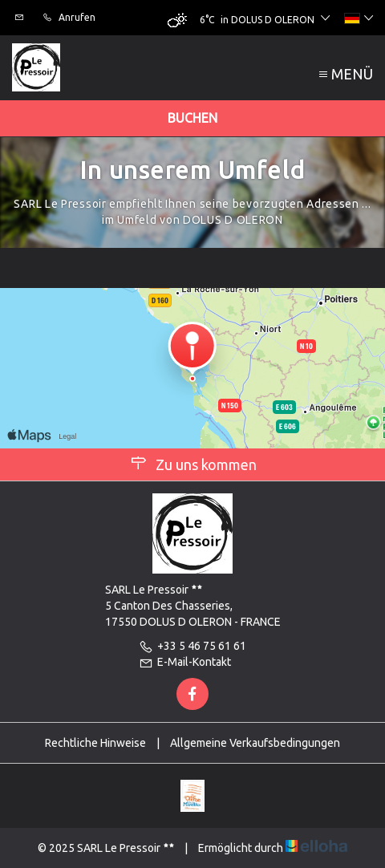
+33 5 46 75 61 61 (192, 646)
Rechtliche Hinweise (95, 743)
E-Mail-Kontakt (185, 662)
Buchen (192, 118)
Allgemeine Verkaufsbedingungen (255, 743)
